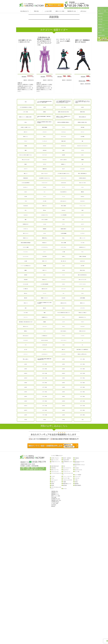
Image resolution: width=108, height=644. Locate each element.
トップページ (101, 8)
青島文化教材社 (78, 611)
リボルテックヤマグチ (67, 606)
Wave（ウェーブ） (55, 596)
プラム (53, 604)
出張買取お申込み (55, 628)
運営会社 (100, 33)
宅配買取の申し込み (72, 11)
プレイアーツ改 (66, 604)
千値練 (64, 608)
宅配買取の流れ (55, 617)
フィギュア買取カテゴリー (57, 582)
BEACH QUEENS (67, 584)
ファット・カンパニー (67, 602)
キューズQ (77, 598)
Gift (75, 586)
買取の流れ (36, 11)
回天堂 (76, 608)
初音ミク (53, 608)
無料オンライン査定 (60, 11)
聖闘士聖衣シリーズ (67, 610)
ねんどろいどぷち (78, 596)
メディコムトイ (54, 606)
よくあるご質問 (48, 11)
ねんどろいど (66, 596)
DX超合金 (77, 584)
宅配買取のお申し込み (56, 626)
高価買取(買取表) (101, 35)
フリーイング (77, 602)
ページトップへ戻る (102, 629)
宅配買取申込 (101, 14)
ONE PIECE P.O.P (55, 592)
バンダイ (53, 602)
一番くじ (77, 606)
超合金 (53, 611)
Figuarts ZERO (66, 586)
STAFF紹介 (100, 22)
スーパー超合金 (78, 601)
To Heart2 (77, 594)
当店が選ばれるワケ (25, 11)
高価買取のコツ (101, 27)
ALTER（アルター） (55, 584)
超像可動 (77, 610)
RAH (64, 592)
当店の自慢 (100, 19)
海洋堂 (53, 610)
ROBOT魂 (53, 594)
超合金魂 (65, 611)
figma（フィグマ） (55, 586)
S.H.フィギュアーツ (67, 594)
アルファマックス (55, 598)
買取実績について (102, 25)
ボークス (65, 615)
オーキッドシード (67, 598)
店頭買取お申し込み (56, 625)
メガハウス (77, 604)
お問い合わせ (83, 11)
